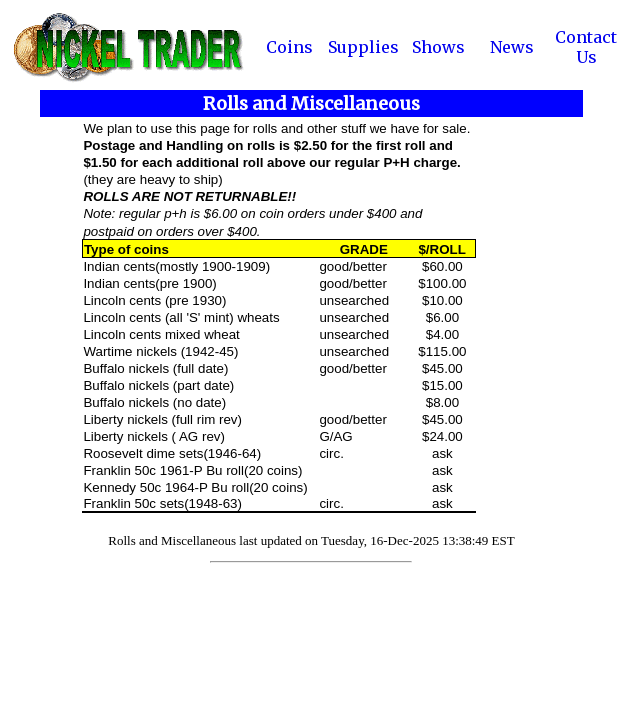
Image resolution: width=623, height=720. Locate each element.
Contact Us (586, 47)
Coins (289, 47)
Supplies (363, 47)
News (512, 47)
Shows (438, 47)
